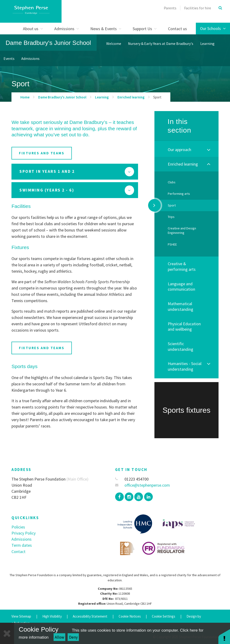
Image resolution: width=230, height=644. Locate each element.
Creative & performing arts (182, 266)
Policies (18, 527)
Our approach (179, 150)
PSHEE (172, 244)
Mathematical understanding (181, 306)
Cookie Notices (130, 616)
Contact (18, 552)
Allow (59, 637)
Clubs (172, 182)
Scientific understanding (181, 346)
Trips (171, 217)
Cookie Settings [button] (164, 616)
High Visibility (52, 616)
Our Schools (213, 28)
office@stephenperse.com (143, 485)
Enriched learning (131, 97)
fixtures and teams (42, 153)
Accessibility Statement (90, 616)
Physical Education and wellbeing (184, 327)
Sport (157, 97)
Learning (102, 97)
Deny (73, 637)
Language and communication (181, 287)
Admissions (22, 539)
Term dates (22, 545)
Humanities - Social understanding (185, 366)
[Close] (7, 633)
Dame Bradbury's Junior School (48, 43)
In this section (179, 126)
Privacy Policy (24, 533)
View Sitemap (21, 616)
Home (25, 97)
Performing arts (179, 194)
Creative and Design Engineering (182, 230)
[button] (224, 636)
